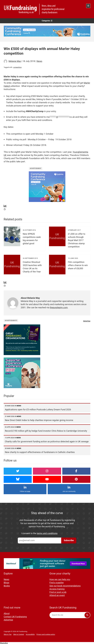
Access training (57, 589)
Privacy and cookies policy (46, 634)
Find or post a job (58, 592)
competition (17, 67)
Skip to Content (19, 634)
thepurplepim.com (59, 308)
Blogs (7, 583)
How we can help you (60, 580)
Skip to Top (8, 634)
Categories (47, 21)
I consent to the (39, 534)
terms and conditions (47, 533)
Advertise (87, 321)
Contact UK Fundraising (15, 617)
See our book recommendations (65, 586)
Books (7, 586)
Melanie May (15, 61)
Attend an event (57, 595)
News (39, 61)
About (7, 614)
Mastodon (4, 643)
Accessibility (30, 634)
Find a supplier (57, 583)
